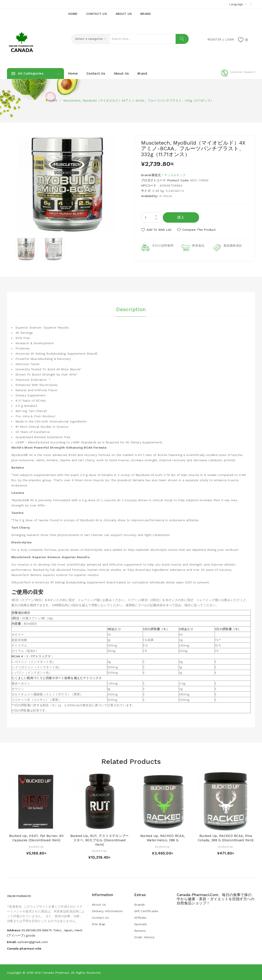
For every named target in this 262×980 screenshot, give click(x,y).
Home (53, 100)
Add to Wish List (159, 230)
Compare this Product (200, 230)
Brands (140, 904)
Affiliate (140, 917)
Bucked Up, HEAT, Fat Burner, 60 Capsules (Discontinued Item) (36, 838)
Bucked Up (36, 846)
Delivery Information (107, 911)
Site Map (99, 924)
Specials (141, 924)
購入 (181, 217)
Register (212, 39)
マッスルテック (175, 175)
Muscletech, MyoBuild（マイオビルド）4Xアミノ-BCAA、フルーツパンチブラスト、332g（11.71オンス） (139, 100)
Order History (144, 937)
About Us (99, 904)
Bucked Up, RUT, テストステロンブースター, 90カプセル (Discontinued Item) (100, 840)
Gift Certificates (146, 911)
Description (131, 309)
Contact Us (100, 917)
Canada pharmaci (56, 972)
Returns (140, 930)
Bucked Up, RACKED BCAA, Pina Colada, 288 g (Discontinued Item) (226, 838)
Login (228, 39)
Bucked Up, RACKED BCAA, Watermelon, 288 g (163, 838)
